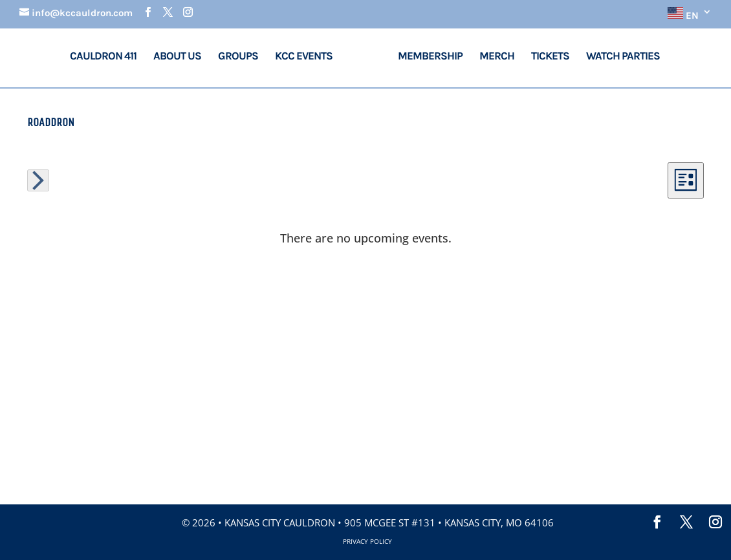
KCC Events (305, 57)
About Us (177, 57)
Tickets (550, 57)
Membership (430, 57)
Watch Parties (623, 57)
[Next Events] (38, 180)
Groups (238, 57)
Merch (497, 57)
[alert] (365, 238)
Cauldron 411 (103, 57)
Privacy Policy (367, 541)
